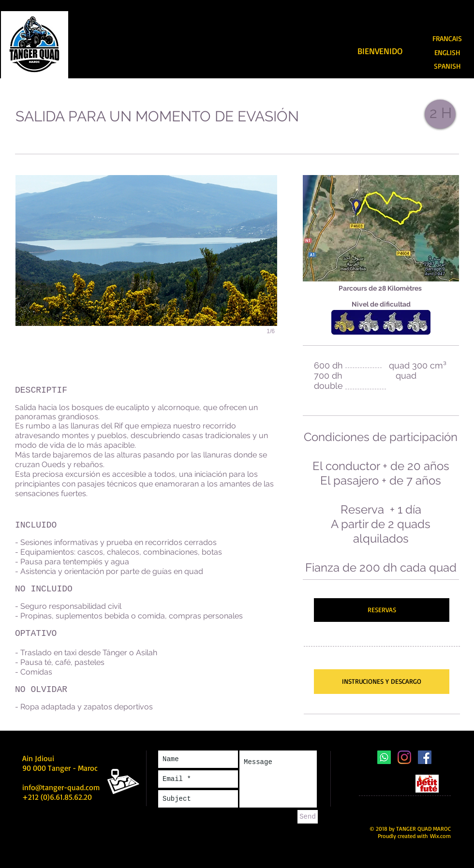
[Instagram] (404, 757)
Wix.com (440, 836)
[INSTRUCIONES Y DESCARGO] (382, 682)
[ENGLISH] (447, 53)
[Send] (308, 817)
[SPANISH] (447, 66)
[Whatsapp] (384, 757)
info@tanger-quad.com (61, 787)
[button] (146, 265)
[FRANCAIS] (447, 39)
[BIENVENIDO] (380, 51)
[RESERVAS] (382, 610)
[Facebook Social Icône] (425, 757)
